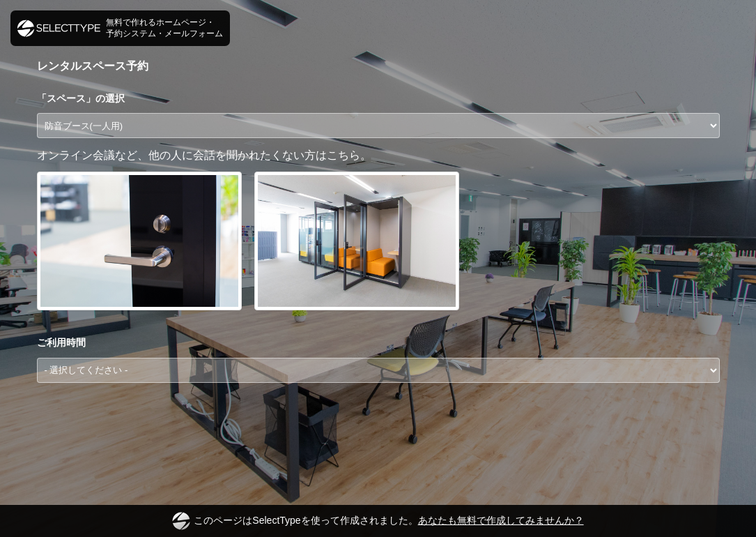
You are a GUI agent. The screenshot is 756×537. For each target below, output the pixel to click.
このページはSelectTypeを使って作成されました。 (378, 521)
